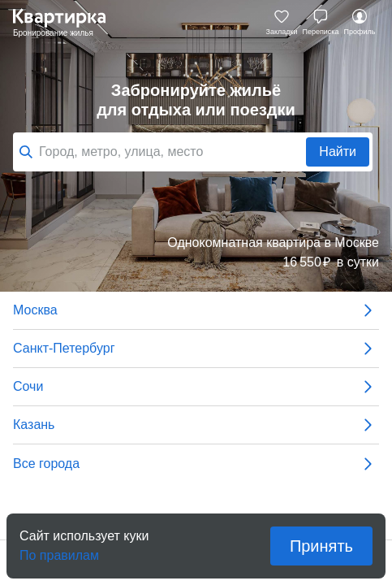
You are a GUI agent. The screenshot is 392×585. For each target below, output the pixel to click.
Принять (321, 546)
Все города (196, 464)
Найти (338, 152)
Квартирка (67, 23)
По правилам (59, 550)
